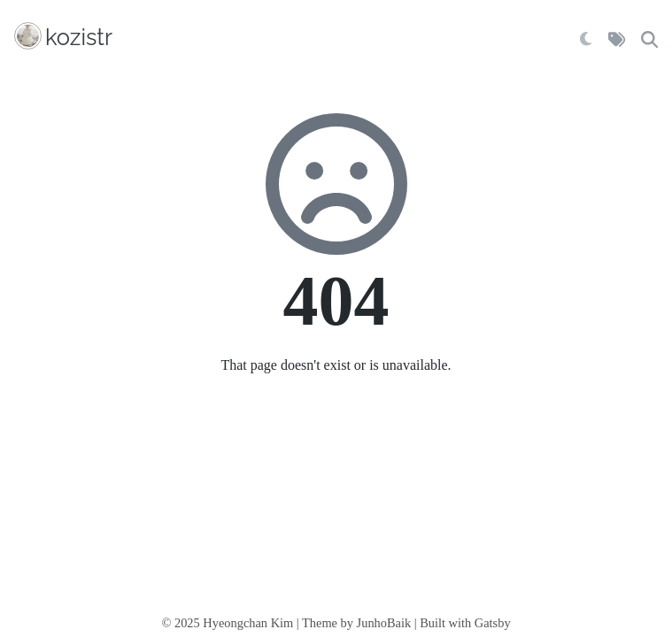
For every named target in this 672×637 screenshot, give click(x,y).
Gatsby (493, 623)
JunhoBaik (384, 623)
